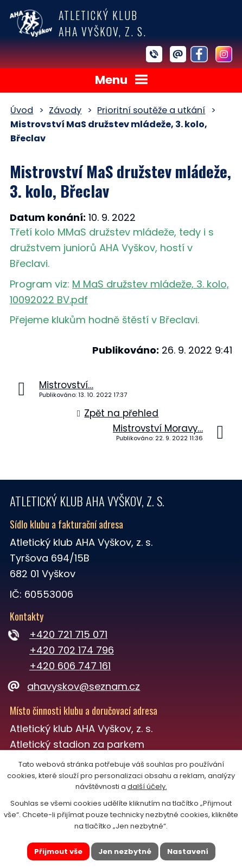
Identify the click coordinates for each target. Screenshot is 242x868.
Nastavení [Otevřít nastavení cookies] (188, 851)
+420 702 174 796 (72, 650)
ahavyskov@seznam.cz (75, 686)
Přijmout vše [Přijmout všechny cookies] (58, 851)
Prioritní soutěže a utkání (151, 110)
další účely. (147, 787)
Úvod (22, 110)
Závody (65, 110)
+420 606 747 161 (70, 666)
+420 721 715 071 (68, 634)
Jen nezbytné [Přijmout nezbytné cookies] (125, 851)
